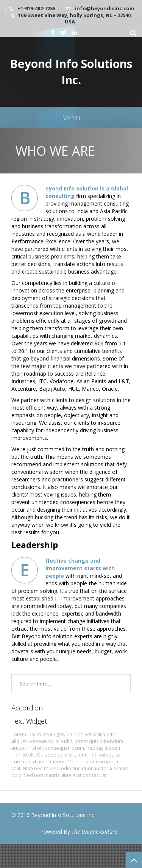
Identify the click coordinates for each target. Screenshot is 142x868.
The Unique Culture (94, 832)
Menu (71, 118)
